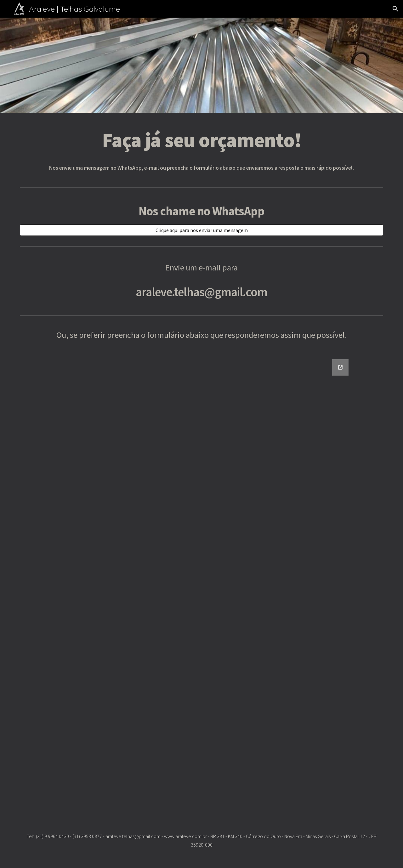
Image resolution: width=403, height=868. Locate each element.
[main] (201, 140)
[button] (395, 9)
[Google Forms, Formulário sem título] (201, 582)
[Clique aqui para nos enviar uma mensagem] (201, 230)
